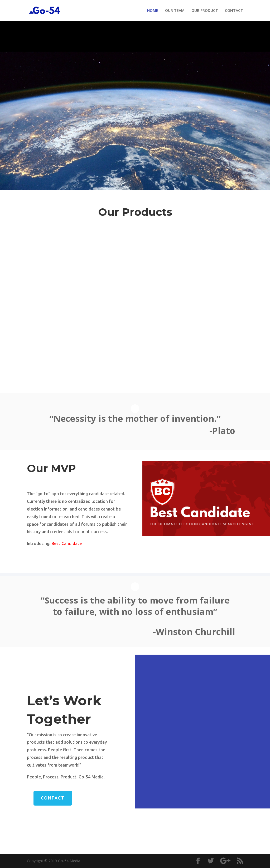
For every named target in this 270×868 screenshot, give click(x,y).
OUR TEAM (175, 11)
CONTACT (234, 11)
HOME (153, 11)
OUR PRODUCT (205, 11)
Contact (53, 798)
